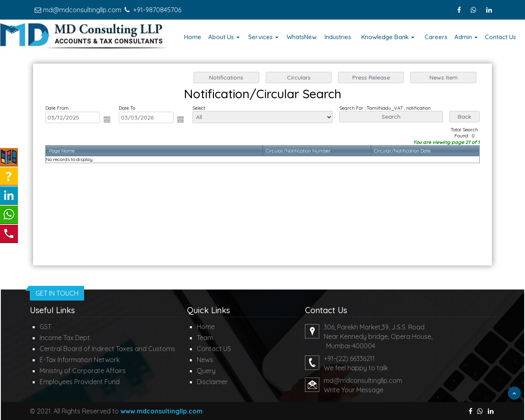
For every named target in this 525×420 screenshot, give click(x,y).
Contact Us (501, 37)
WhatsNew (301, 37)
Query (206, 371)
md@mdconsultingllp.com (82, 10)
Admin (466, 37)
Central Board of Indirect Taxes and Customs (107, 349)
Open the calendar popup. (110, 120)
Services (263, 37)
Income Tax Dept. (65, 338)
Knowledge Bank (388, 37)
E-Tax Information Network (80, 360)
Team (205, 338)
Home (193, 37)
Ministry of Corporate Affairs (83, 371)
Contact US (214, 349)
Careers (436, 37)
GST (46, 327)
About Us (224, 37)
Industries (338, 37)
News (205, 360)
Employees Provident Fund (80, 382)
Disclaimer (212, 382)
